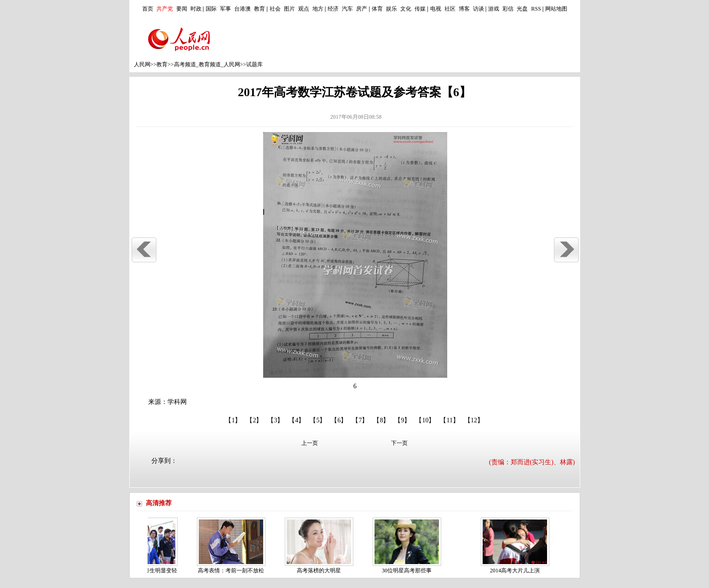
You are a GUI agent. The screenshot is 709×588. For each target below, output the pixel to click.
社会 (275, 9)
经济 (333, 9)
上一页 (310, 443)
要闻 (182, 9)
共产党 (165, 9)
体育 (377, 9)
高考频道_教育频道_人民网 (207, 64)
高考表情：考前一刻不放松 (233, 571)
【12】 (474, 420)
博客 (464, 9)
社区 (450, 9)
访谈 (478, 9)
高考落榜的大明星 (321, 571)
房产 (362, 9)
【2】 (254, 420)
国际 (211, 9)
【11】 (449, 420)
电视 (436, 9)
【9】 (402, 420)
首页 (148, 9)
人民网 (142, 64)
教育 (259, 9)
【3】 (275, 420)
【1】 (233, 420)
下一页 (399, 443)
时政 (196, 9)
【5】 (318, 420)
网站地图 (556, 9)
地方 (318, 9)
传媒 (420, 9)
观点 (304, 9)
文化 (406, 9)
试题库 (254, 64)
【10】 (425, 420)
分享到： (164, 461)
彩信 (508, 9)
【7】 (360, 420)
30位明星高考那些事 (409, 571)
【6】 (339, 420)
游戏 (494, 9)
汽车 (347, 9)
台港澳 (242, 9)
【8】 (381, 420)
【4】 (297, 420)
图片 (289, 9)
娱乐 (392, 9)
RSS (536, 9)
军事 (225, 9)
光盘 (522, 9)
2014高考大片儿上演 (517, 571)
